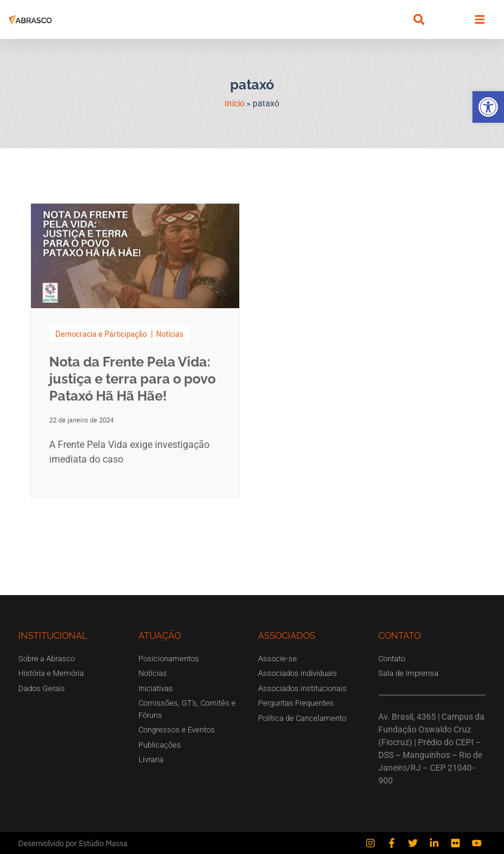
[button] (488, 107)
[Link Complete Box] (135, 350)
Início (235, 103)
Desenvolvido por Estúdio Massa (73, 843)
